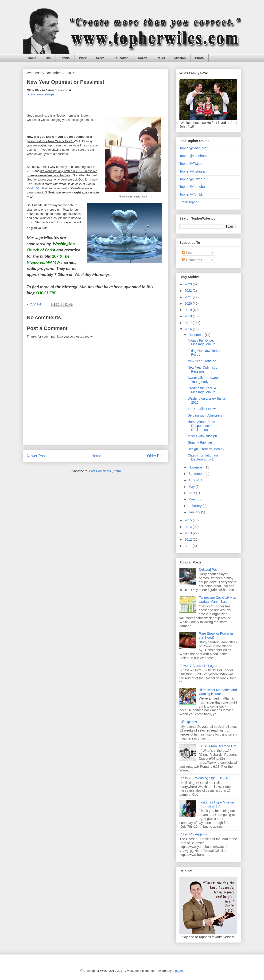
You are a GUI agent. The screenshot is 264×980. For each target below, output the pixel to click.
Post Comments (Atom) (105, 471)
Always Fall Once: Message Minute (202, 342)
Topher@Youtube (192, 187)
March (193, 499)
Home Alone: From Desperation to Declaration (201, 426)
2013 (189, 533)
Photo (200, 58)
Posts (188, 253)
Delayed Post (209, 570)
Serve (100, 58)
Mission (180, 58)
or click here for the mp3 (40, 95)
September (197, 474)
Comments (192, 260)
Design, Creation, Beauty (206, 449)
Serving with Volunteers (205, 415)
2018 (189, 316)
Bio (48, 58)
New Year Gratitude (202, 361)
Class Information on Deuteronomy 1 (203, 457)
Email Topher (189, 202)
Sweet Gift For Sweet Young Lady (203, 380)
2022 (189, 291)
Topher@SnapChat (193, 148)
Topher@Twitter (191, 164)
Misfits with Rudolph (202, 436)
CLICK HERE (46, 293)
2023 (189, 284)
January (195, 512)
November (196, 467)
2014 (189, 527)
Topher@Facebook (193, 156)
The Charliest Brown (203, 409)
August (194, 480)
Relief (161, 58)
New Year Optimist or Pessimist (203, 369)
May (192, 487)
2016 (189, 329)
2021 (189, 297)
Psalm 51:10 (35, 188)
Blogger (178, 971)
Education (121, 58)
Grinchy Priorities (200, 442)
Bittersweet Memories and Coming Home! (218, 692)
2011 (189, 546)
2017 (189, 323)
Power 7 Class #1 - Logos (198, 666)
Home (32, 58)
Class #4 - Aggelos (193, 834)
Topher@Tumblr (191, 194)
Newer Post (36, 456)
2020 (189, 303)
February (195, 506)
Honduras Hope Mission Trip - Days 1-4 (216, 804)
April (192, 493)
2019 (189, 310)
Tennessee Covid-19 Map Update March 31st (218, 600)
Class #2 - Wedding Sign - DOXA (204, 778)
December (196, 335)
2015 (189, 520)
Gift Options (188, 722)
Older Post (156, 456)
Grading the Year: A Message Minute (202, 390)
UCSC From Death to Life (218, 746)
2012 (189, 539)
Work (83, 58)
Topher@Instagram (193, 171)
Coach (143, 58)
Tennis (65, 58)
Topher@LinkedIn (192, 179)
